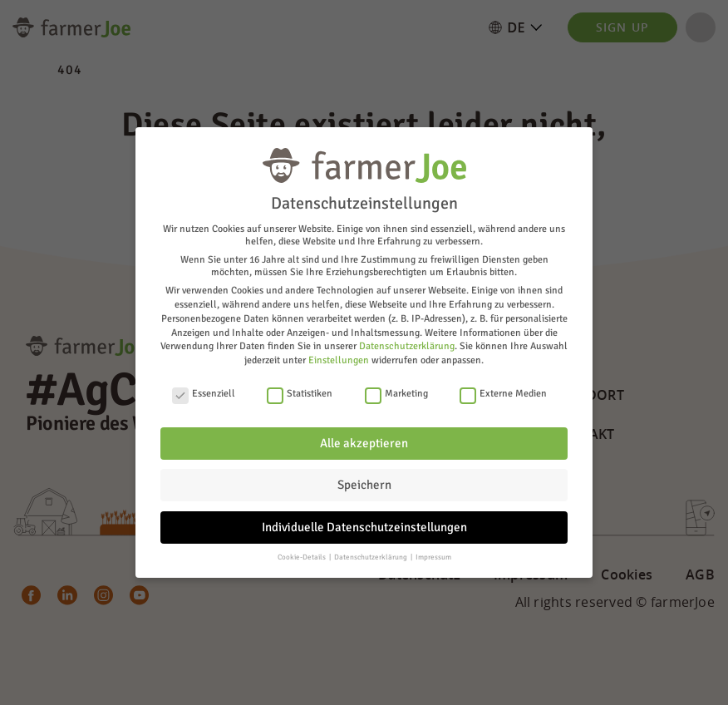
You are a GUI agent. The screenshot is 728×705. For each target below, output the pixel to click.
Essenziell (204, 394)
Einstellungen (339, 360)
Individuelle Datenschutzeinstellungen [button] (364, 527)
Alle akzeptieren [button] (364, 443)
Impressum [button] (433, 557)
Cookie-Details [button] (303, 557)
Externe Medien (503, 394)
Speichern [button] (364, 485)
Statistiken (300, 394)
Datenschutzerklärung (407, 346)
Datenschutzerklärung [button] (371, 557)
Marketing (396, 394)
